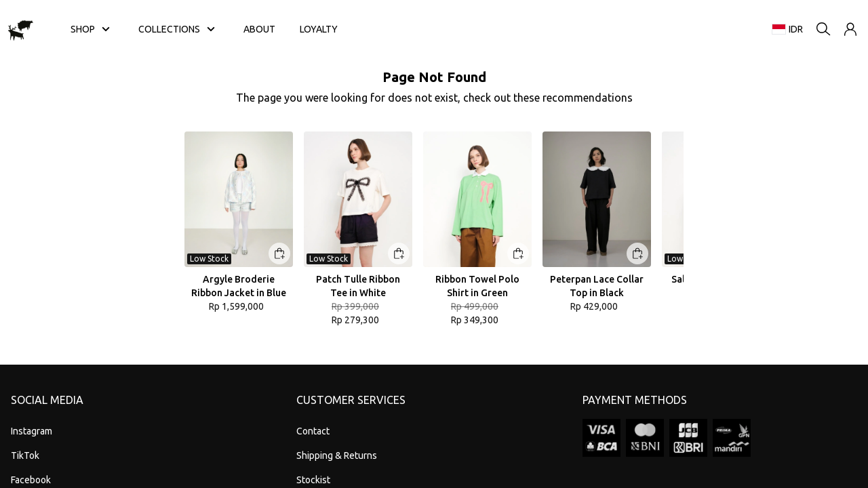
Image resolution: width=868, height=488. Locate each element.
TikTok (25, 455)
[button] (850, 29)
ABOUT (259, 29)
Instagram (32, 431)
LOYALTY (319, 29)
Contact (313, 431)
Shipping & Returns (337, 455)
